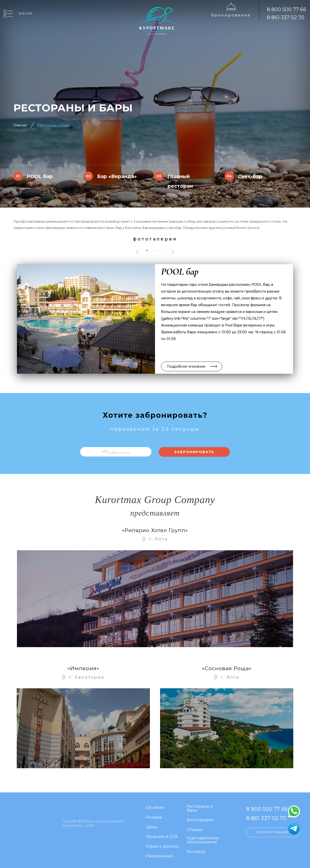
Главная (20, 125)
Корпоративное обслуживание (203, 837)
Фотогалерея (200, 817)
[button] (147, 251)
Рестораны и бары (54, 125)
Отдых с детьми (162, 844)
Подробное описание (186, 366)
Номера (154, 815)
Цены (151, 824)
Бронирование (231, 15)
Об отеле (155, 805)
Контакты (196, 849)
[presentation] (137, 252)
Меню (26, 13)
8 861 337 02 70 (286, 17)
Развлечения (159, 853)
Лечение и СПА (162, 834)
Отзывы (195, 827)
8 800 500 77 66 (287, 9)
